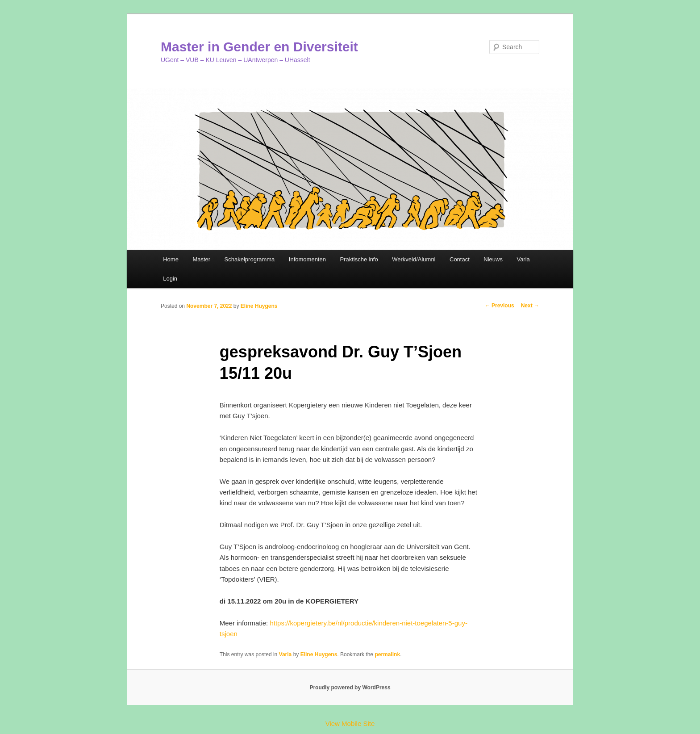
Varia (523, 259)
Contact (460, 259)
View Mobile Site (350, 724)
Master (201, 259)
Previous (500, 306)
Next (530, 306)
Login (170, 279)
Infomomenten (307, 259)
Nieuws (493, 259)
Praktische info (359, 259)
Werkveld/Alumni (414, 259)
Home (171, 259)
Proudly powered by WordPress (350, 688)
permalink (387, 654)
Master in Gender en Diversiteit (259, 47)
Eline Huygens (259, 306)
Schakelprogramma (250, 259)
